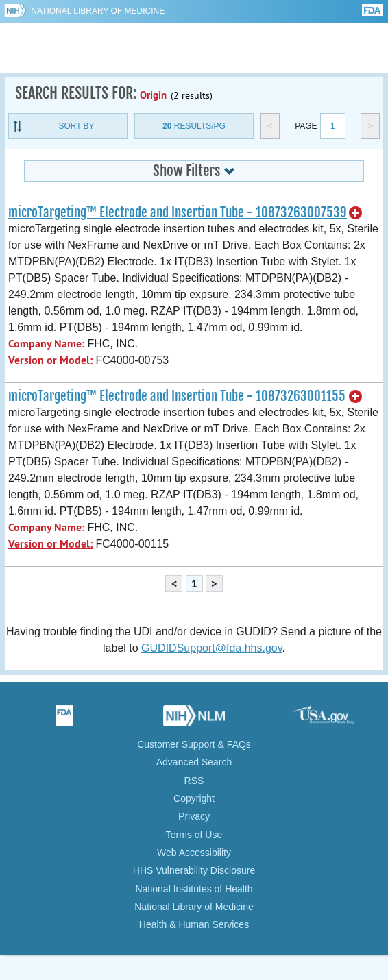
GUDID (194, 48)
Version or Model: (50, 360)
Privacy (194, 816)
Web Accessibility (194, 853)
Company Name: (46, 344)
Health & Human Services (194, 924)
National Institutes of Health (194, 889)
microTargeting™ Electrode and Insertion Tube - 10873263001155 (177, 396)
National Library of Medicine (98, 11)
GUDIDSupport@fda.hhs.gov (211, 648)
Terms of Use (194, 835)
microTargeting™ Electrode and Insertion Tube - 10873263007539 (178, 212)
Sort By (76, 126)
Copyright (194, 798)
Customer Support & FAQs (194, 744)
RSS (194, 781)
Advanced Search (194, 762)
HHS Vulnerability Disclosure (194, 870)
